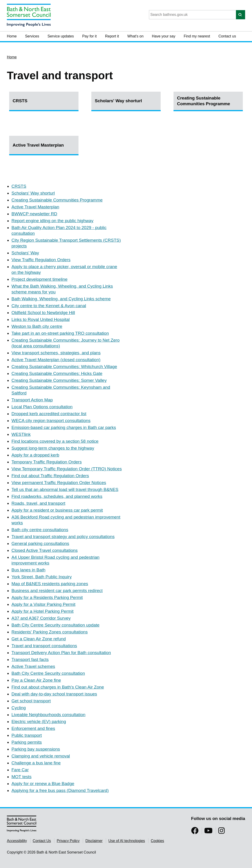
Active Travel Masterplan (38, 145)
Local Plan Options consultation (42, 407)
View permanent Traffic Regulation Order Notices (59, 483)
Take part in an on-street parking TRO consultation (60, 333)
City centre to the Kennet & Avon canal (49, 306)
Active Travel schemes (33, 666)
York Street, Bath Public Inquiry (42, 577)
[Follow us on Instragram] (221, 832)
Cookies (157, 841)
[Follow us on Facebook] (195, 832)
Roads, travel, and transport (38, 503)
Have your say (164, 36)
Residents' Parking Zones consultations (50, 632)
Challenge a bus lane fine (36, 763)
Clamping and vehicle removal (41, 756)
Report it (112, 36)
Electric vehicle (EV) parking (39, 722)
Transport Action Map (32, 400)
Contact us (227, 36)
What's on (136, 36)
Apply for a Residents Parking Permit (47, 597)
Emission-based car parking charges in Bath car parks (64, 427)
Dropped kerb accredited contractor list (49, 414)
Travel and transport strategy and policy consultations (63, 537)
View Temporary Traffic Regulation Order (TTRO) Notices (67, 469)
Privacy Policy (68, 841)
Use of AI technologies (127, 841)
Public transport (27, 735)
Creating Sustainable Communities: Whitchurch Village (64, 367)
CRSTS (20, 101)
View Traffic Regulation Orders (41, 260)
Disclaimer (94, 841)
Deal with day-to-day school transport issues (54, 694)
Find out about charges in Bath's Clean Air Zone (58, 687)
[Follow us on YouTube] (208, 832)
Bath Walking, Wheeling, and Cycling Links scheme (61, 299)
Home (12, 36)
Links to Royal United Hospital (41, 319)
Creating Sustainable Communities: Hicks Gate (57, 373)
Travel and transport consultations (44, 646)
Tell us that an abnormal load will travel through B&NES (65, 489)
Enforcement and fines (33, 728)
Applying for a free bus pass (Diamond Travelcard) (60, 790)
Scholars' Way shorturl (118, 101)
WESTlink (21, 434)
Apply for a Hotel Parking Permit (42, 611)
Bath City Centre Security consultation (48, 673)
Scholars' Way (25, 253)
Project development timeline (39, 279)
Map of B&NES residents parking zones (50, 584)
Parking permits (27, 742)
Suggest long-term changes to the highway (53, 448)
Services (32, 36)
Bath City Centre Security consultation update (55, 625)
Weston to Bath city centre (37, 326)
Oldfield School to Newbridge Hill (43, 313)
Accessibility (17, 841)
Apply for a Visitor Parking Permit (43, 604)
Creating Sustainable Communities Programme (203, 101)
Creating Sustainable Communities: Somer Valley (59, 380)
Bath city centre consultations (40, 530)
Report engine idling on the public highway (52, 221)
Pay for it (89, 36)
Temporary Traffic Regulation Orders (47, 462)
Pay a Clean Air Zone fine (36, 680)
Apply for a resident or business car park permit (57, 510)
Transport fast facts (30, 660)
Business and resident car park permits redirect (57, 591)
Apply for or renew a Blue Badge (43, 784)
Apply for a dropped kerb (35, 455)
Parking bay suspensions (36, 749)
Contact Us (42, 841)
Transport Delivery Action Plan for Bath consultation (61, 653)
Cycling (19, 708)
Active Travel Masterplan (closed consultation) (56, 360)
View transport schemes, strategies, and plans (56, 353)
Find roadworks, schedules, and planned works (57, 496)
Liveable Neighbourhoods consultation (48, 715)
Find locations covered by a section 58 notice (55, 441)
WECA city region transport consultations (51, 421)
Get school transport (31, 701)
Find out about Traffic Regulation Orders (50, 476)
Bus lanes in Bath (28, 570)
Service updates (61, 36)
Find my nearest (197, 36)
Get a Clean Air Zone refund (39, 639)
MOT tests (21, 777)
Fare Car (20, 770)
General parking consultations (40, 543)
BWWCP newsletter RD (34, 214)
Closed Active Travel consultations (45, 550)
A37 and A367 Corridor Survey (41, 618)
